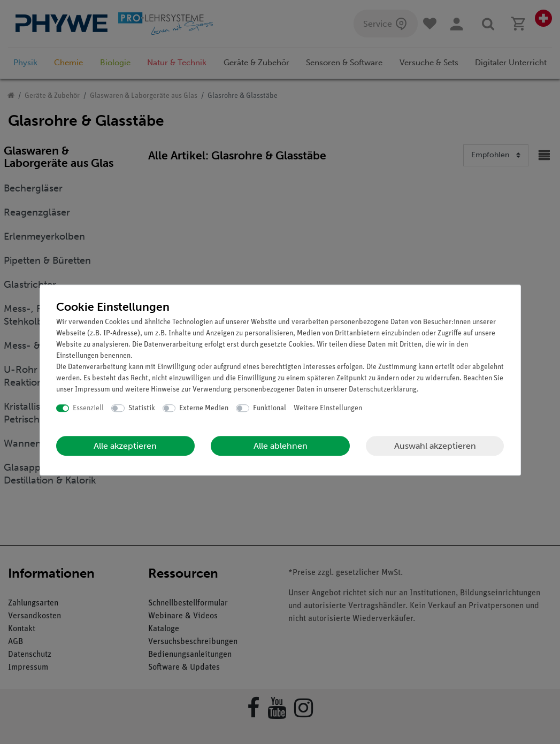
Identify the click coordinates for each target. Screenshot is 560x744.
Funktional (270, 408)
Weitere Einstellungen (328, 408)
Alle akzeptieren (125, 446)
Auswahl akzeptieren (435, 446)
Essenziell (88, 408)
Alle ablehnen (281, 446)
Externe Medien (204, 408)
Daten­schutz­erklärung (383, 390)
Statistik (142, 408)
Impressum (93, 390)
